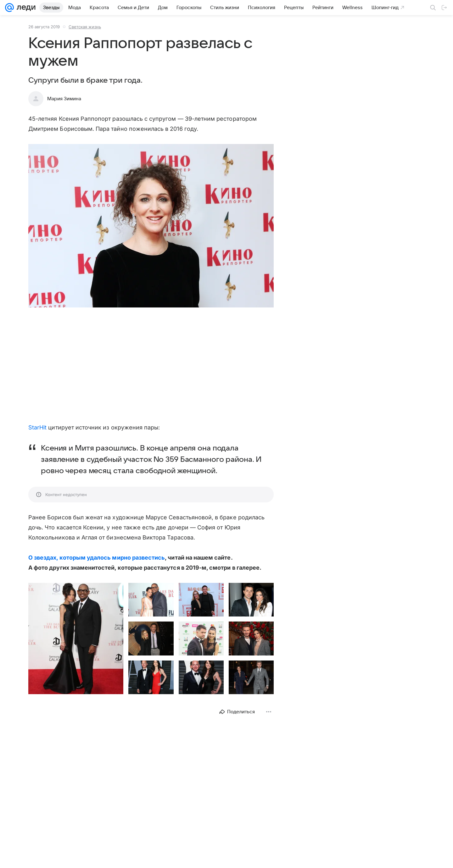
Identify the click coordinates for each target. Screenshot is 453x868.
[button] (151, 226)
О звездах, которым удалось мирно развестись (97, 558)
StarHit (37, 427)
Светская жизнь (85, 27)
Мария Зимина (64, 99)
